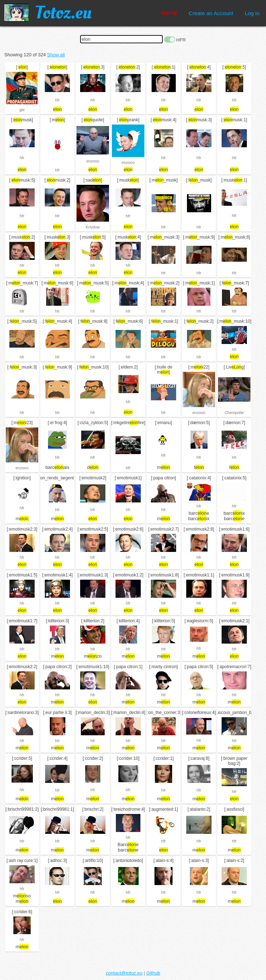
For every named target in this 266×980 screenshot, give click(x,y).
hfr (58, 100)
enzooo (93, 161)
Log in (252, 13)
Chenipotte (234, 413)
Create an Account (211, 13)
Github (153, 973)
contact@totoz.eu (124, 973)
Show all (56, 55)
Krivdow (93, 227)
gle (22, 110)
